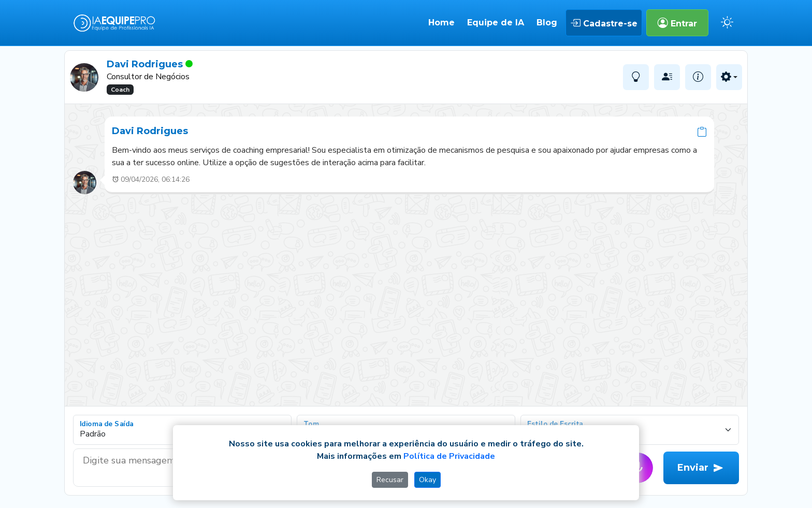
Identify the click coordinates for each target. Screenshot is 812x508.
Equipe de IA (496, 23)
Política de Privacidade (449, 456)
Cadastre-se (604, 23)
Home (441, 23)
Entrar (677, 23)
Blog (547, 23)
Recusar (390, 480)
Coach (120, 90)
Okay (427, 480)
